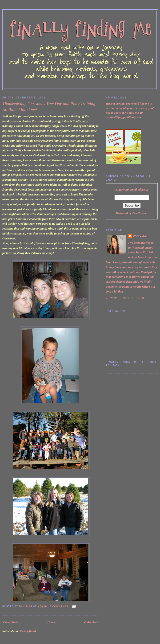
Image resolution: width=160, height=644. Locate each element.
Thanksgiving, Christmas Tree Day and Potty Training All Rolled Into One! (49, 107)
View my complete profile (126, 298)
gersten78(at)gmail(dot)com (123, 117)
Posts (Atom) (28, 631)
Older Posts (92, 622)
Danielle (140, 236)
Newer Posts (10, 622)
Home (51, 622)
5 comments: (60, 607)
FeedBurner (140, 213)
